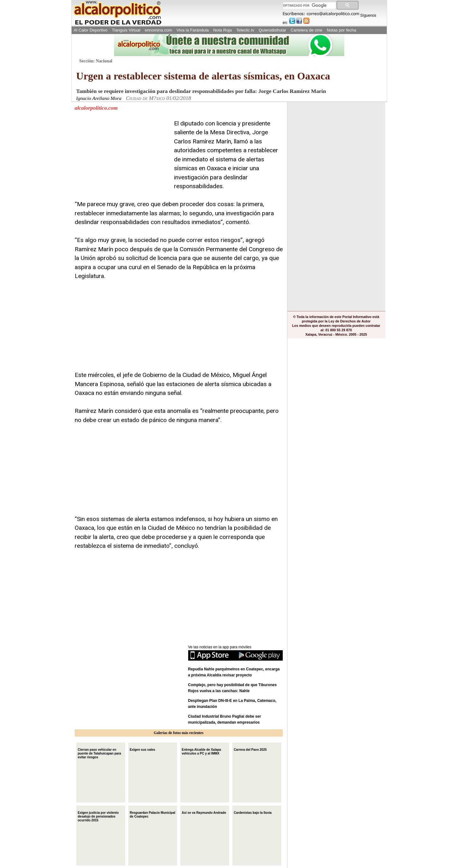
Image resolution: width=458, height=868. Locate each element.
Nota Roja (222, 30)
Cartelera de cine (307, 30)
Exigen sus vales (143, 749)
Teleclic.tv (245, 30)
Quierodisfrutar (272, 30)
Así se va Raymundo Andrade (204, 812)
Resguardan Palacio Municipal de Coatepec (153, 814)
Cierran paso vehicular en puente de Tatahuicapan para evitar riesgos (100, 753)
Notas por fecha (342, 30)
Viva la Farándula (193, 30)
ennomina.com (158, 30)
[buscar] (309, 6)
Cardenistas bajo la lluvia (253, 812)
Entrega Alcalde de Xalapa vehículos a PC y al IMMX (202, 751)
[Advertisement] (122, 159)
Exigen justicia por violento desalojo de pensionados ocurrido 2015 (98, 816)
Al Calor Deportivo (91, 30)
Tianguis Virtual (126, 30)
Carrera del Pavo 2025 (250, 749)
